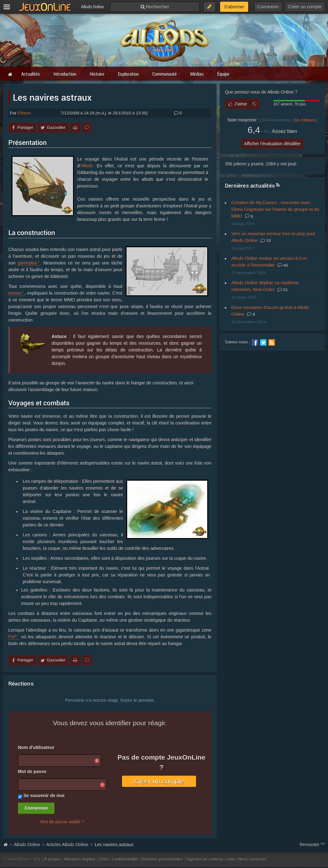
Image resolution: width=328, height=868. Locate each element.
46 (283, 265)
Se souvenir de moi (44, 796)
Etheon (24, 113)
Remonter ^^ (312, 845)
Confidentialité (125, 859)
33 (266, 241)
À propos (53, 859)
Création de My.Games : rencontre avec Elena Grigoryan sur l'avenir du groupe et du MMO (275, 209)
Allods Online (27, 845)
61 (283, 290)
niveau (15, 293)
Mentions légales (80, 859)
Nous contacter (252, 859)
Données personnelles (162, 859)
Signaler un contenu (205, 859)
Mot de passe (32, 771)
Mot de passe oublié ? (62, 822)
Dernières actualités (250, 185)
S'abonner (234, 7)
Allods (86, 166)
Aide (231, 859)
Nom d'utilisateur (36, 747)
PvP (12, 637)
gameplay (27, 263)
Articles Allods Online (67, 845)
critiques (305, 120)
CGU (104, 859)
